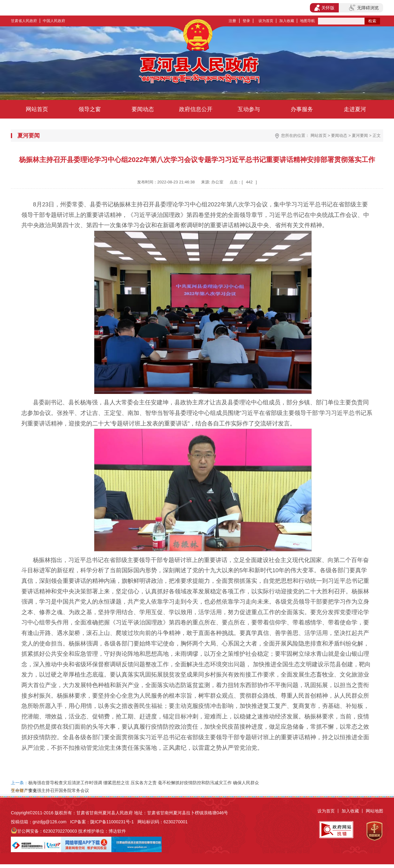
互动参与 (249, 109)
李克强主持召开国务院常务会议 (59, 790)
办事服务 (302, 109)
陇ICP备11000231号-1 (112, 822)
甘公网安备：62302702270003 (47, 831)
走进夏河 (355, 109)
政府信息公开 (196, 109)
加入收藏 (287, 21)
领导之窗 (90, 109)
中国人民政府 (54, 21)
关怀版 (324, 8)
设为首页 (266, 21)
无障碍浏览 (364, 8)
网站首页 (37, 109)
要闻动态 (143, 109)
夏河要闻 (360, 135)
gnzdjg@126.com (49, 822)
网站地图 (374, 811)
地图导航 (307, 21)
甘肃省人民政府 (24, 21)
